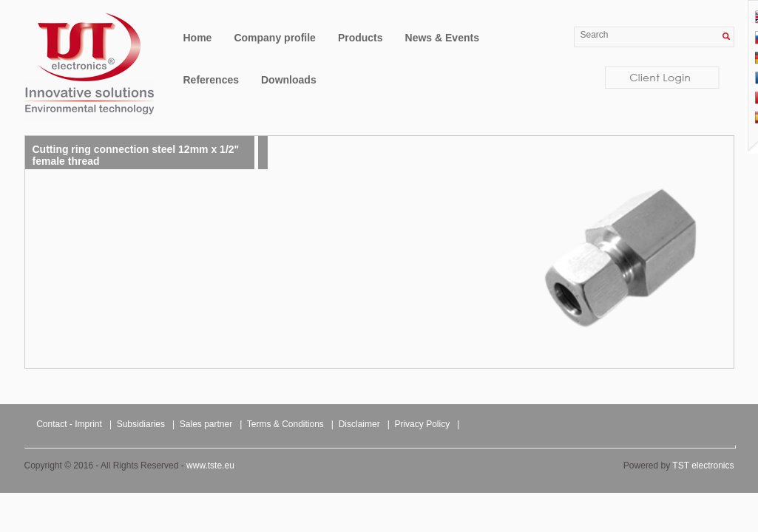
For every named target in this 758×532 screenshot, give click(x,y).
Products (361, 38)
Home (198, 38)
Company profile (274, 38)
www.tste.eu (210, 465)
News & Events (442, 38)
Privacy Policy (422, 424)
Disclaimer (359, 424)
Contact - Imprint (69, 424)
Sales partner (206, 424)
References (212, 80)
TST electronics (703, 465)
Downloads (289, 80)
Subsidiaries (141, 424)
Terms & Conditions (285, 424)
